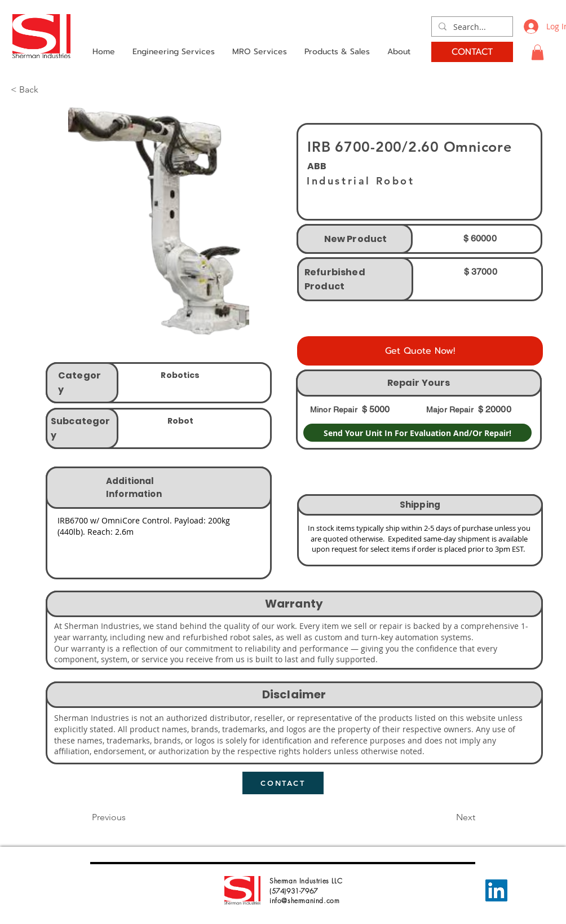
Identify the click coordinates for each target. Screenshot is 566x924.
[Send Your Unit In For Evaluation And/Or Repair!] (417, 433)
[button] (538, 52)
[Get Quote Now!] (420, 351)
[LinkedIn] (496, 890)
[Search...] (471, 27)
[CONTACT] (472, 52)
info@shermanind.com (304, 901)
